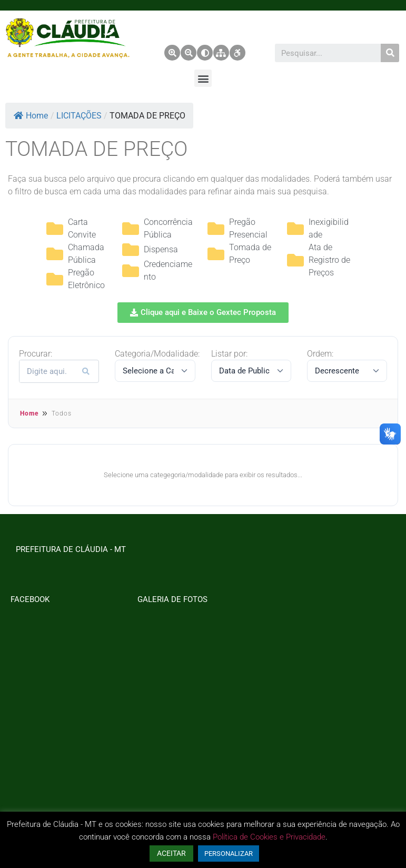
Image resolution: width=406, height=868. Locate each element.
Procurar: (36, 354)
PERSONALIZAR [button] (229, 854)
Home (31, 116)
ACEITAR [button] (171, 853)
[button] (203, 78)
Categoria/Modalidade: (157, 354)
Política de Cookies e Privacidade (269, 837)
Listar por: (229, 354)
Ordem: (320, 354)
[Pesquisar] (390, 53)
